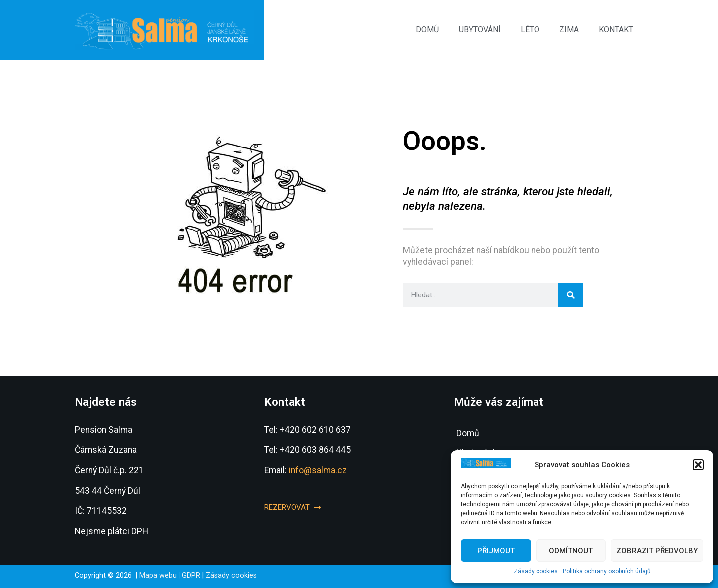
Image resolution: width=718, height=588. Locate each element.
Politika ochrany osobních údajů (607, 571)
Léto (530, 30)
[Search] (571, 295)
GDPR (191, 575)
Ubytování (480, 30)
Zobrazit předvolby (657, 551)
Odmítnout (571, 551)
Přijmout (496, 551)
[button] (698, 465)
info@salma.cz (318, 470)
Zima (569, 30)
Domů (427, 30)
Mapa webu (158, 575)
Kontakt (616, 30)
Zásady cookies (536, 571)
